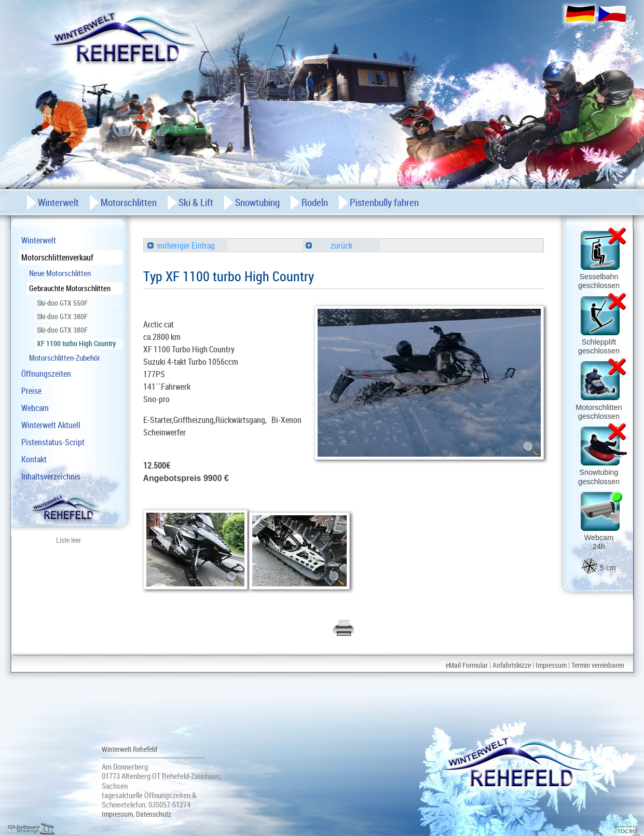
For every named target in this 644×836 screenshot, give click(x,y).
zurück (329, 245)
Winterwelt (39, 240)
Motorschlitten (129, 202)
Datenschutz (154, 814)
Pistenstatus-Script (53, 442)
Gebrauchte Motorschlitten (70, 288)
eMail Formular (467, 665)
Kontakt (34, 459)
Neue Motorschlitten (60, 273)
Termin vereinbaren (598, 665)
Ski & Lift (196, 202)
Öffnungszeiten (46, 374)
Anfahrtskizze (512, 665)
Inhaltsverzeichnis (51, 476)
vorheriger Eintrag (181, 245)
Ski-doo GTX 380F (62, 316)
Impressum (551, 665)
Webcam (35, 408)
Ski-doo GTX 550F (62, 303)
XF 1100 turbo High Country (76, 343)
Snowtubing (257, 202)
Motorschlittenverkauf (57, 257)
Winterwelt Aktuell (51, 425)
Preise (31, 391)
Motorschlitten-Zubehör (65, 358)
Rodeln (315, 202)
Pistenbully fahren (384, 202)
